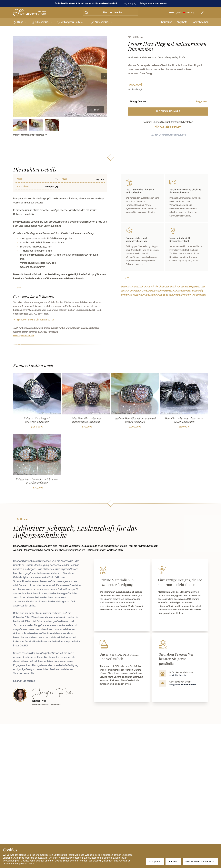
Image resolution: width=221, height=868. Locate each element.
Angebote (182, 22)
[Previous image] (16, 76)
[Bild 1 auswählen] (20, 125)
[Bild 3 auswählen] (52, 125)
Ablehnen (173, 862)
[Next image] (104, 76)
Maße (64, 179)
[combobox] (160, 102)
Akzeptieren (155, 862)
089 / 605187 (130, 3)
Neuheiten (167, 22)
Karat (19, 179)
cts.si (70, 239)
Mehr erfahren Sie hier (24, 336)
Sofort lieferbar (200, 22)
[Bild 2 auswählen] (36, 125)
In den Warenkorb (168, 111)
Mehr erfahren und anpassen (200, 862)
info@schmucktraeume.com (153, 3)
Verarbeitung (23, 186)
